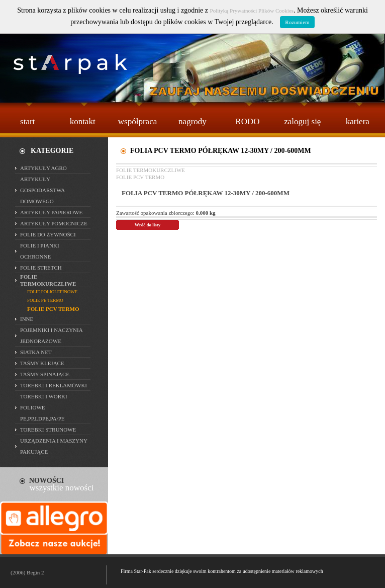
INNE (27, 319)
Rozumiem (297, 22)
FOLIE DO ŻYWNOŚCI (48, 234)
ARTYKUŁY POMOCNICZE (54, 223)
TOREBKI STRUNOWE (48, 430)
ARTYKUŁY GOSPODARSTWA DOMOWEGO (42, 190)
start (27, 121)
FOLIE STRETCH (41, 268)
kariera (358, 121)
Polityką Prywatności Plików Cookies (252, 11)
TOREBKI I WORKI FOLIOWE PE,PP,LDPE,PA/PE (44, 407)
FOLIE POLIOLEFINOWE (52, 292)
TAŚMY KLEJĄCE (42, 363)
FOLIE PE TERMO (45, 300)
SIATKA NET (36, 352)
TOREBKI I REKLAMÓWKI (54, 385)
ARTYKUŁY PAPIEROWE (51, 212)
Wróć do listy (148, 225)
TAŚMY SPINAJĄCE (45, 374)
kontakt (83, 121)
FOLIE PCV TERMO (140, 177)
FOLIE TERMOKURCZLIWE (151, 170)
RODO (247, 121)
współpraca (137, 121)
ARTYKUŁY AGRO (43, 168)
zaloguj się (302, 121)
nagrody (192, 121)
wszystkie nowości (62, 488)
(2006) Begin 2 (27, 572)
